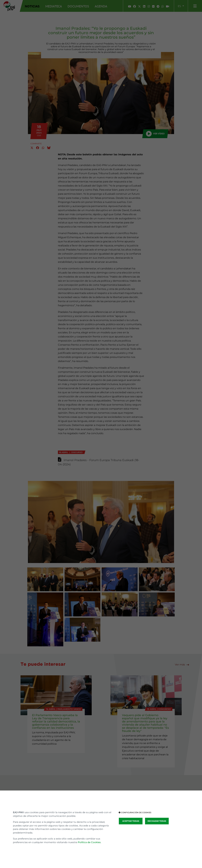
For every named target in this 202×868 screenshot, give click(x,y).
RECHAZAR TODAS (157, 821)
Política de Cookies (89, 842)
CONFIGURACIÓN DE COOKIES (135, 812)
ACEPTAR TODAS (131, 821)
